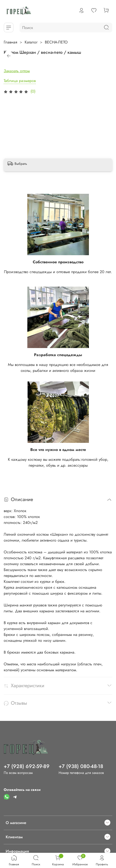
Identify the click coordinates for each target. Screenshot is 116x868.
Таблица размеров (20, 81)
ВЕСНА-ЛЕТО (56, 42)
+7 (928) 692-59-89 (27, 766)
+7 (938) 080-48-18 (81, 766)
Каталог (31, 42)
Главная (10, 42)
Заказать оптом (17, 71)
